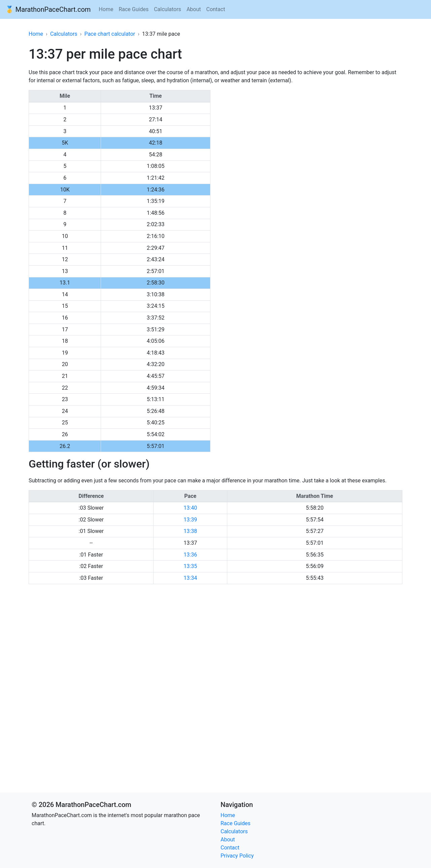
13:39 (190, 520)
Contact (215, 9)
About (194, 9)
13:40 (190, 508)
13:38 (190, 531)
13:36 (190, 555)
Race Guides (134, 9)
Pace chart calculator (110, 34)
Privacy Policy (237, 856)
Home (106, 9)
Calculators (168, 9)
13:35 (190, 566)
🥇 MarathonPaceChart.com (48, 9)
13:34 (190, 578)
